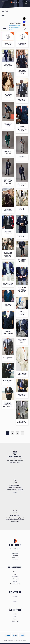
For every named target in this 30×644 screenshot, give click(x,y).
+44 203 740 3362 (15, 621)
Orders (15, 599)
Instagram (15, 616)
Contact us (15, 581)
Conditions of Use (15, 579)
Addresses (15, 601)
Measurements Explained (15, 584)
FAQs (15, 574)
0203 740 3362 (15, 560)
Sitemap (15, 572)
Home (3, 11)
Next (22, 433)
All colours (5, 28)
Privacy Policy (15, 577)
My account (15, 597)
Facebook (15, 614)
